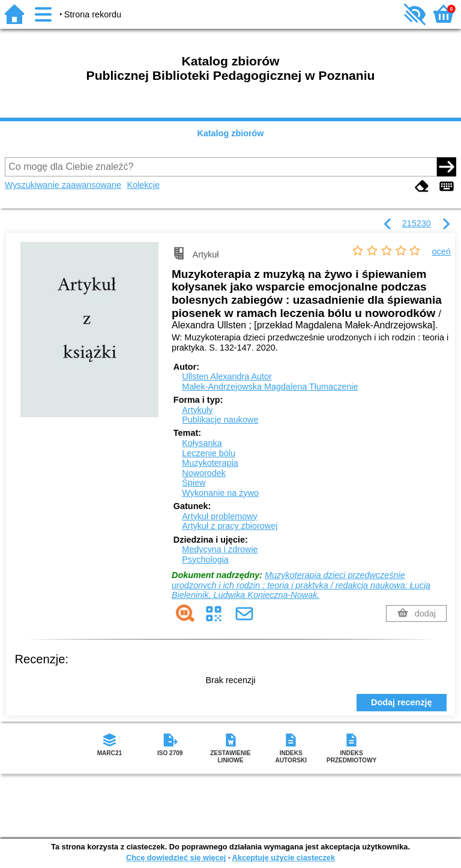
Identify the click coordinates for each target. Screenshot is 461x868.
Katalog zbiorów (230, 133)
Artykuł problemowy (220, 516)
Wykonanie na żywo (220, 493)
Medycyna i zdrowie (220, 549)
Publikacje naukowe (220, 420)
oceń (441, 252)
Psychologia (205, 559)
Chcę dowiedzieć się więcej (176, 857)
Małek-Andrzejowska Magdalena (270, 387)
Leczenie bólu (209, 453)
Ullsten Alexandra (227, 376)
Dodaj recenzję (402, 702)
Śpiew (194, 483)
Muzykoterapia (210, 463)
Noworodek (204, 473)
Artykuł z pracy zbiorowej (230, 526)
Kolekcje (143, 185)
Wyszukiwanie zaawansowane (63, 185)
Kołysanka (202, 443)
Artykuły (197, 410)
